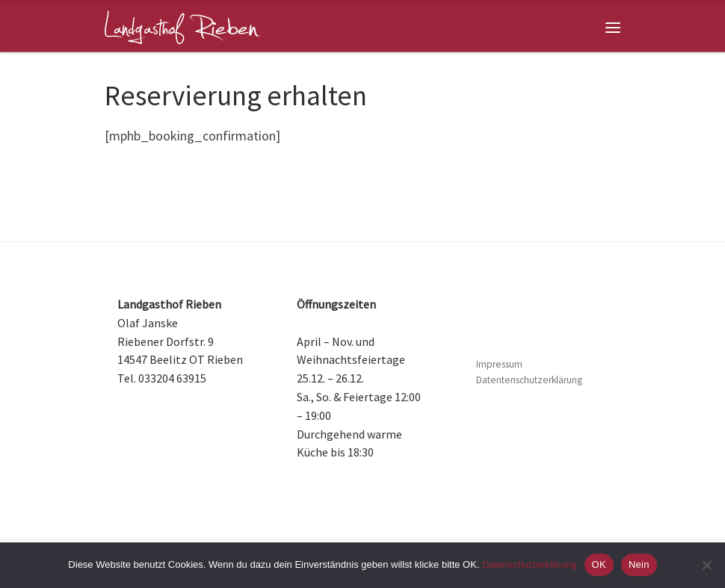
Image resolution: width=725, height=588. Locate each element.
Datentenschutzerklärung (529, 380)
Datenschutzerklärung (529, 564)
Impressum (499, 364)
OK (599, 564)
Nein (639, 564)
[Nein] (706, 565)
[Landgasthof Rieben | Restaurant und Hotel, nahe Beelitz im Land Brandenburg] (182, 25)
